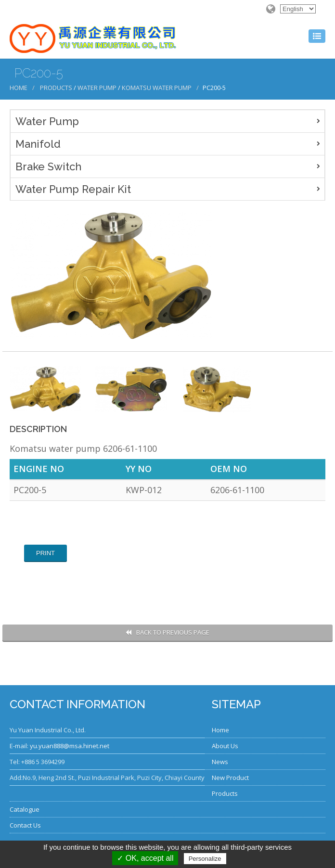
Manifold (38, 144)
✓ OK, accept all (145, 858)
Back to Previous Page (167, 632)
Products (56, 88)
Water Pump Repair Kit (73, 189)
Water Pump (97, 88)
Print (45, 553)
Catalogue (25, 809)
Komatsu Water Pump (157, 88)
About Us (225, 746)
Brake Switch (48, 166)
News (220, 762)
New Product (230, 778)
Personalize (205, 859)
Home (19, 88)
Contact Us (25, 825)
